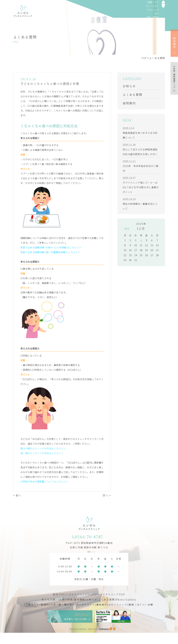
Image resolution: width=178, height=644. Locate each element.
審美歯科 (102, 616)
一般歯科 (44, 616)
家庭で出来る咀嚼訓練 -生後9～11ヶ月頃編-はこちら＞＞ (51, 248)
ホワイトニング (118, 616)
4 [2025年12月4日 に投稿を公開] (141, 241)
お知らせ (92, 611)
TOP (144, 58)
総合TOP (59, 606)
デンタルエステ (86, 616)
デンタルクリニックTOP (110, 606)
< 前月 (126, 230)
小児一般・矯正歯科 (63, 616)
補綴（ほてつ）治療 (141, 616)
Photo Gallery (126, 611)
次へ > (107, 496)
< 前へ (17, 496)
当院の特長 (66, 611)
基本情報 (80, 611)
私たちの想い (50, 611)
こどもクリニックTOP (80, 606)
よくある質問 (157, 58)
